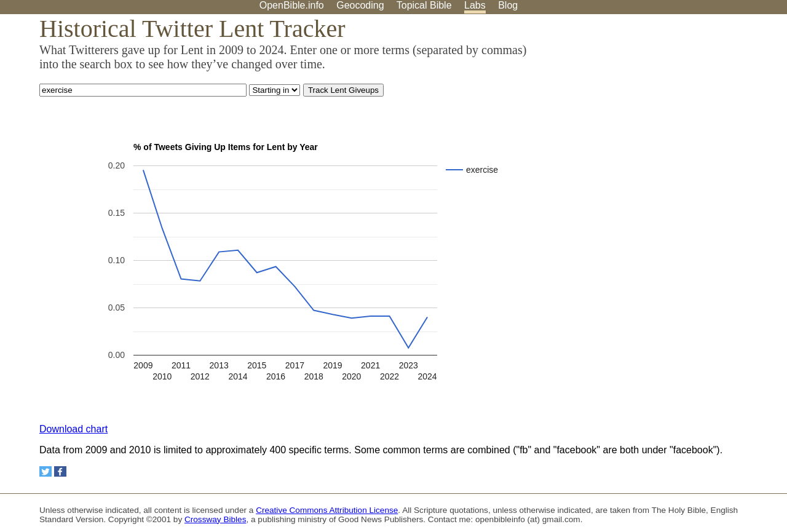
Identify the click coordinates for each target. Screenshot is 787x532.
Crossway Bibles (215, 519)
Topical (424, 5)
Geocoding (360, 5)
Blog (508, 5)
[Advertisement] (663, 110)
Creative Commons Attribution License (327, 510)
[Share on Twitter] (45, 471)
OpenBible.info (292, 5)
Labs (475, 5)
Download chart (73, 429)
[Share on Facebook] (60, 471)
